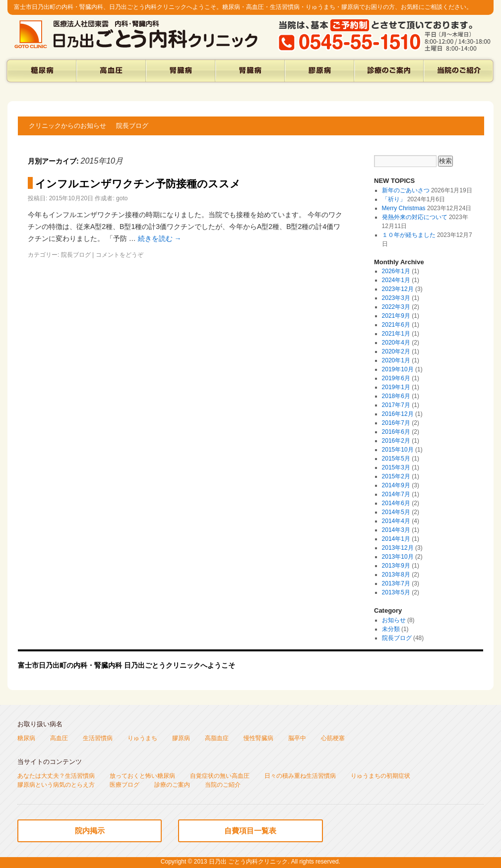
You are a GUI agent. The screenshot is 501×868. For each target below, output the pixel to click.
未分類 (391, 629)
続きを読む (160, 238)
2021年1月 (396, 334)
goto (122, 198)
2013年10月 (398, 557)
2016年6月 (396, 432)
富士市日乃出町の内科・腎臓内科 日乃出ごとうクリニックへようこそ (126, 665)
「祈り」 (394, 199)
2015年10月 (398, 450)
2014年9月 (396, 485)
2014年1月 (396, 539)
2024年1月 (396, 280)
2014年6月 (396, 503)
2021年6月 (396, 325)
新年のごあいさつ (406, 190)
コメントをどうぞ (120, 255)
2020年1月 (396, 360)
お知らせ (394, 620)
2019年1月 (396, 387)
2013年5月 (396, 592)
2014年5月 (396, 512)
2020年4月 (396, 343)
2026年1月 (396, 271)
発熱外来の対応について (415, 217)
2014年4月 (396, 521)
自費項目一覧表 (250, 831)
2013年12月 (398, 548)
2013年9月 (396, 566)
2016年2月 (396, 441)
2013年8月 (396, 575)
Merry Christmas (404, 208)
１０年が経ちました (409, 235)
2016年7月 (396, 423)
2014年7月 (396, 494)
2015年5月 (396, 459)
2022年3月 (396, 307)
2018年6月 (396, 396)
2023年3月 (396, 298)
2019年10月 (398, 369)
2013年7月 (396, 583)
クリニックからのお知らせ (67, 126)
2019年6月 (396, 378)
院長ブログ (132, 126)
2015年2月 (396, 476)
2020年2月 (396, 351)
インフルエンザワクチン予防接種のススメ (138, 184)
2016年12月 (398, 414)
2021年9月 (396, 316)
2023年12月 (398, 289)
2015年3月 (396, 467)
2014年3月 (396, 530)
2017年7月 (396, 405)
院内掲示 (90, 831)
